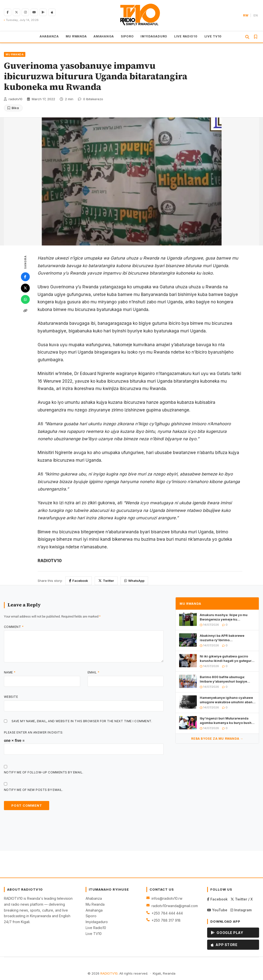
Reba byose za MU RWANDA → (217, 739)
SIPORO (127, 36)
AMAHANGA (104, 36)
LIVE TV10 (213, 36)
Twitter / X (242, 899)
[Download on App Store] (52, 12)
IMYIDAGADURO (154, 36)
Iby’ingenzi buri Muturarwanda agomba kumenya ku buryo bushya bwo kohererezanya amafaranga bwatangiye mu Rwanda (228, 721)
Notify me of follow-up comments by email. (44, 772)
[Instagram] (25, 12)
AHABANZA (49, 36)
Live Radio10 (96, 928)
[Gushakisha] (247, 37)
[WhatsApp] (25, 299)
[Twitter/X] (16, 12)
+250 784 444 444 (167, 913)
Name (10, 672)
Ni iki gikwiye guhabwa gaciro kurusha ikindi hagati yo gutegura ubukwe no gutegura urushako (227, 659)
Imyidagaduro (97, 922)
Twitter (106, 581)
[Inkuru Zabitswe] (256, 37)
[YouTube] (34, 12)
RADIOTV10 (109, 973)
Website (11, 697)
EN (256, 15)
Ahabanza (94, 898)
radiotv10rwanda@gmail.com (175, 906)
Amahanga (94, 910)
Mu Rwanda (95, 904)
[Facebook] (8, 12)
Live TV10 (94, 934)
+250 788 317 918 (166, 920)
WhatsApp (134, 581)
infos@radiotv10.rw (167, 898)
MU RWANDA (76, 36)
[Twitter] (25, 288)
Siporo (91, 916)
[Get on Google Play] (43, 12)
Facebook (79, 581)
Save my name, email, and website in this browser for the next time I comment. (82, 721)
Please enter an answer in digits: (34, 732)
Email (94, 672)
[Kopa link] (25, 311)
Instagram (241, 910)
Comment (14, 627)
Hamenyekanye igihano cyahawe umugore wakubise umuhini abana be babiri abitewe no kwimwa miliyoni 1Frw (227, 700)
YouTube (217, 910)
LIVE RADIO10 (186, 36)
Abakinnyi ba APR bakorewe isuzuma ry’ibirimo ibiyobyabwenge (222, 638)
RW (246, 15)
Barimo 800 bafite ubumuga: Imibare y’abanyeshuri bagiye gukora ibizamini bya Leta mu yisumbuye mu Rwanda (223, 679)
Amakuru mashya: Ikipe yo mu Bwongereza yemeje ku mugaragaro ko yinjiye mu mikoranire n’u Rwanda (224, 617)
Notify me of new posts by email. (33, 790)
